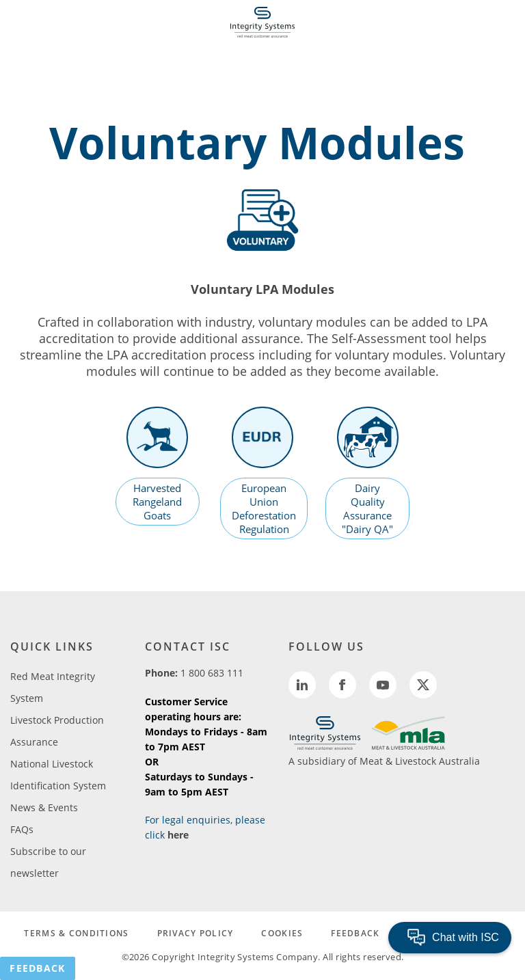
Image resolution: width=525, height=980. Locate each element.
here (178, 835)
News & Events (44, 807)
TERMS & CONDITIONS (76, 933)
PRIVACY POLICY (196, 933)
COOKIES (282, 933)
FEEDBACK (355, 933)
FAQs (22, 829)
